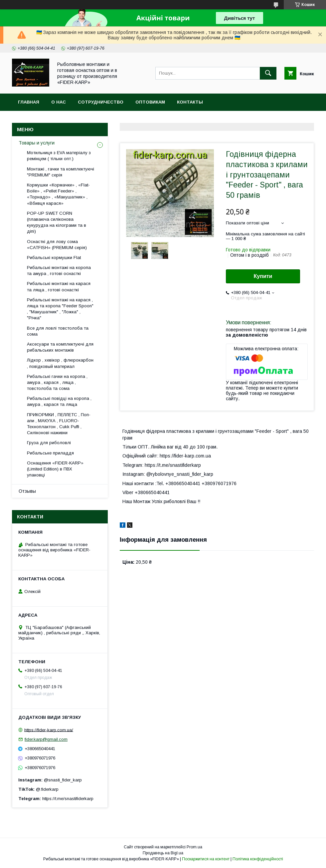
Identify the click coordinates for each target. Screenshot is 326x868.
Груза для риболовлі (49, 443)
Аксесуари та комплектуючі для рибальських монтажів (60, 347)
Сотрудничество (101, 102)
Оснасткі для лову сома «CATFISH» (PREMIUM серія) (57, 245)
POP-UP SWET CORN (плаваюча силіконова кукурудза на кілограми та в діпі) (57, 222)
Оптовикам (150, 102)
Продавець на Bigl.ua (163, 853)
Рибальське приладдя (50, 453)
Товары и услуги (37, 143)
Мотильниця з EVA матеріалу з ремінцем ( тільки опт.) (59, 156)
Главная (29, 102)
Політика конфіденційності (258, 859)
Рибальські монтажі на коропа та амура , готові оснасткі (59, 271)
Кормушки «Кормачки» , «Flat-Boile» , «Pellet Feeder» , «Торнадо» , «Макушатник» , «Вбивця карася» (58, 194)
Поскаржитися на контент (206, 859)
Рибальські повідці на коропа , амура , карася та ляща (59, 401)
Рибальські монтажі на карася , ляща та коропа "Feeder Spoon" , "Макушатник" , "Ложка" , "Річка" (60, 309)
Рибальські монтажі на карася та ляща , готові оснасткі (59, 287)
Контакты (190, 102)
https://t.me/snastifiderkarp (68, 799)
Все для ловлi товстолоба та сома (58, 331)
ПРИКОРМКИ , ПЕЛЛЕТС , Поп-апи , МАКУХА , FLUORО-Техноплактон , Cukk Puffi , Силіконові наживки (59, 424)
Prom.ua (194, 847)
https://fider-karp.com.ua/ (49, 730)
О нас (59, 102)
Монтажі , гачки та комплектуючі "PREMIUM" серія (61, 172)
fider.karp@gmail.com (46, 739)
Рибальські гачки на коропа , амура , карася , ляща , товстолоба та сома (57, 382)
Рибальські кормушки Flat (54, 258)
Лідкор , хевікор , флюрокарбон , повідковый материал (60, 363)
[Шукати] (268, 73)
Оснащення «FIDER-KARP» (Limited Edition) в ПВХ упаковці (55, 469)
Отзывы (27, 491)
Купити (263, 276)
